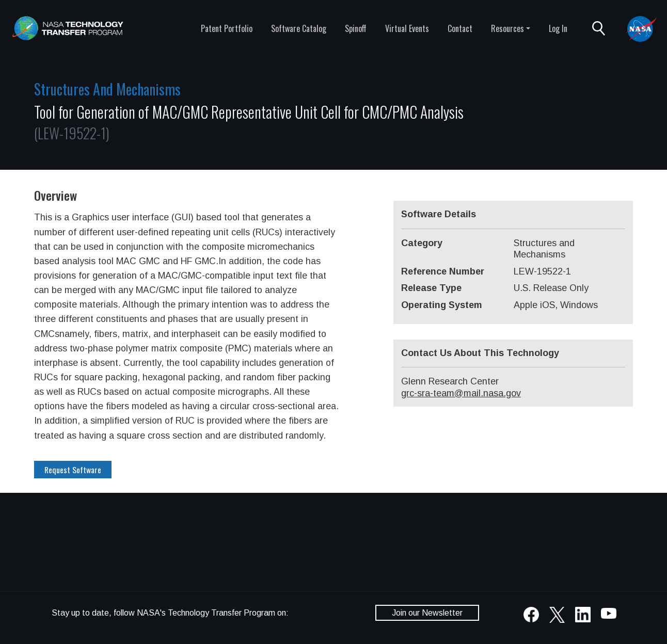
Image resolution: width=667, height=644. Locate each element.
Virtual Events (407, 28)
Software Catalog (299, 28)
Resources (507, 28)
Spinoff (356, 28)
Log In (558, 28)
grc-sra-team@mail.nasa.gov (461, 393)
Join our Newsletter (427, 613)
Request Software (73, 470)
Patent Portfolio (227, 28)
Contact (460, 28)
